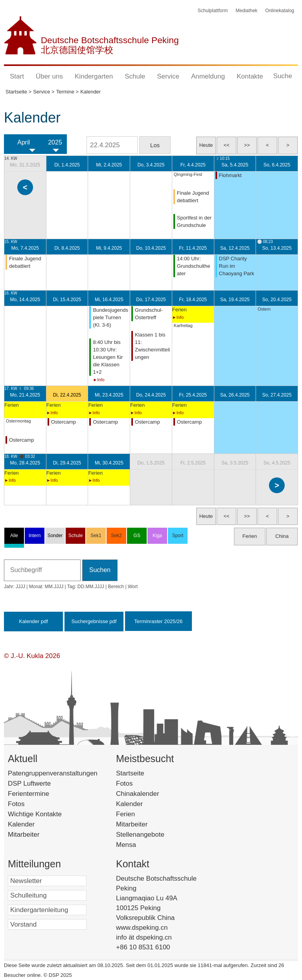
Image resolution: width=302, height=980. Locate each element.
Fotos (16, 804)
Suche (283, 76)
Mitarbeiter (24, 835)
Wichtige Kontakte (35, 814)
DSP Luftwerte (29, 783)
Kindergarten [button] (94, 76)
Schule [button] (135, 76)
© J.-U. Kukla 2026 (32, 656)
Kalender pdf (33, 621)
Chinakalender (149, 794)
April (24, 142)
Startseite (142, 773)
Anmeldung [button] (208, 76)
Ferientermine (29, 794)
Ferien (136, 814)
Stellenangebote (150, 835)
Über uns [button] (49, 76)
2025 (55, 142)
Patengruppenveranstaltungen (53, 773)
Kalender (21, 824)
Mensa (136, 845)
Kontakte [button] (250, 76)
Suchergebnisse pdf (94, 621)
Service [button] (168, 76)
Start (17, 76)
